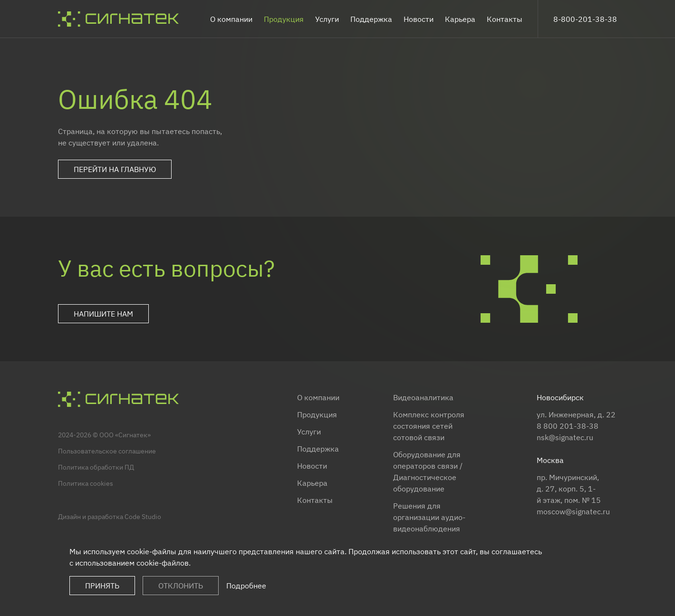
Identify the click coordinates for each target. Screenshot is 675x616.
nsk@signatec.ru (565, 437)
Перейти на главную (115, 169)
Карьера (460, 19)
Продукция (284, 19)
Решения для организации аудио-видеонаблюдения (429, 517)
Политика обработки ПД (96, 467)
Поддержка (371, 19)
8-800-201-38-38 (585, 19)
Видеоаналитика (423, 397)
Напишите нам (103, 314)
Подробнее (246, 586)
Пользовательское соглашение (107, 451)
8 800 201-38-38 (568, 426)
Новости (419, 19)
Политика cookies (86, 483)
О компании (231, 19)
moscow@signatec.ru (573, 511)
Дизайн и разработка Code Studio (110, 517)
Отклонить (181, 586)
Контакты (505, 19)
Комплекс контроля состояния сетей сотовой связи (429, 426)
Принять (102, 586)
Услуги (327, 19)
